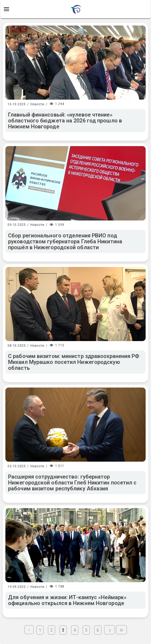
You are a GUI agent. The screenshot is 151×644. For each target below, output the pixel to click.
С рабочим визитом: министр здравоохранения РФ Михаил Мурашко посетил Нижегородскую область (74, 362)
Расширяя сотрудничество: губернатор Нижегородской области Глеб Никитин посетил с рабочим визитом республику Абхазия (72, 483)
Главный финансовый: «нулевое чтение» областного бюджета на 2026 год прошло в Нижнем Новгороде (65, 121)
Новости (37, 104)
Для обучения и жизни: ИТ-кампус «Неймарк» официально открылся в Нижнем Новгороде (67, 600)
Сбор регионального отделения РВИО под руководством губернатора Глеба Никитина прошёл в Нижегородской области (65, 241)
